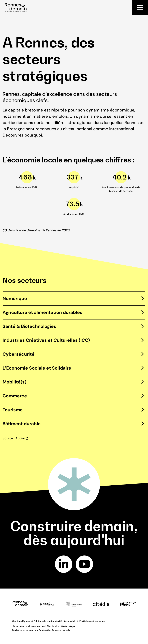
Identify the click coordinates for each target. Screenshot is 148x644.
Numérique (15, 298)
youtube (84, 564)
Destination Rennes (49, 630)
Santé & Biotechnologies (29, 326)
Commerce (15, 396)
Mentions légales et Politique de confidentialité (37, 621)
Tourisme (13, 410)
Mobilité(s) (14, 382)
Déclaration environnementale (29, 626)
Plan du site (53, 626)
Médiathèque (68, 626)
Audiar (20, 438)
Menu (140, 7)
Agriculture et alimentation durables (42, 312)
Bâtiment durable (22, 424)
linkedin (64, 564)
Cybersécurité (19, 354)
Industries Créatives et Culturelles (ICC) (46, 340)
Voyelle (67, 630)
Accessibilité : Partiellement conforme (84, 621)
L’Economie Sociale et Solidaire (37, 368)
